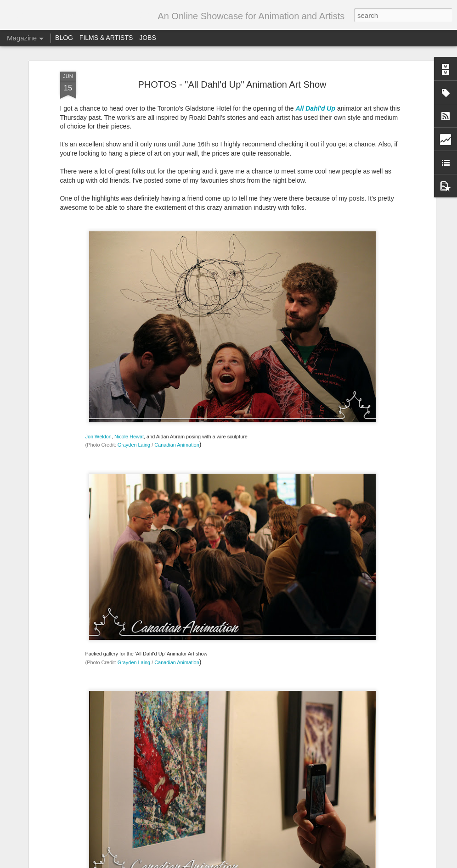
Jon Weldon (99, 234)
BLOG (64, 38)
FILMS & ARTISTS (106, 38)
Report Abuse (314, 863)
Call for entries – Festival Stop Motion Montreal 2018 (228, 753)
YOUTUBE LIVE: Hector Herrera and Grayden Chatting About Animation (217, 549)
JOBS (148, 38)
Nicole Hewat (129, 234)
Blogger (287, 863)
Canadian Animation (177, 243)
